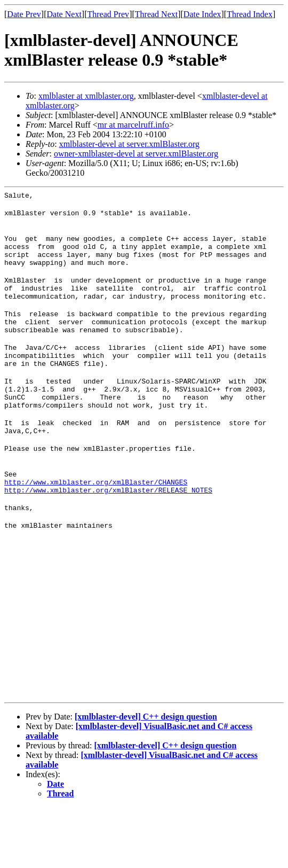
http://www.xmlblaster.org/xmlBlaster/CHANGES (96, 523)
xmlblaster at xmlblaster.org (86, 96)
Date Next (64, 14)
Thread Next (156, 14)
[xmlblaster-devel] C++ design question (146, 777)
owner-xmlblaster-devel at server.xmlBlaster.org (136, 154)
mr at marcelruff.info (133, 125)
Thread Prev (108, 14)
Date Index (202, 14)
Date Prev (24, 14)
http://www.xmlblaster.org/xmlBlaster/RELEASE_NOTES (108, 533)
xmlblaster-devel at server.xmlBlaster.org (129, 144)
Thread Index (250, 14)
